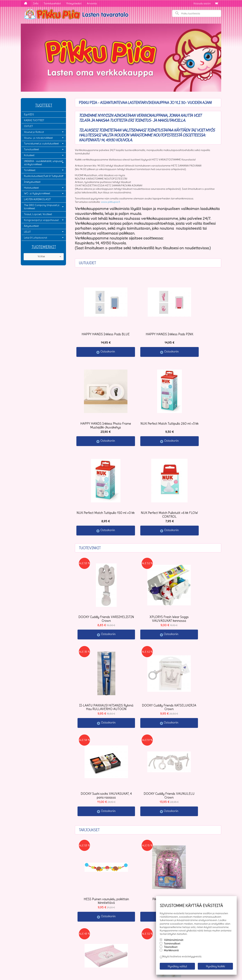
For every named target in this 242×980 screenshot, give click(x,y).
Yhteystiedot (74, 3)
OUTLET (28, 126)
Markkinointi (171, 953)
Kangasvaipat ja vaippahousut (41, 220)
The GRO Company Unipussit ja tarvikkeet (42, 207)
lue (130, 941)
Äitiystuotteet (31, 226)
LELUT (27, 232)
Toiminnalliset (172, 946)
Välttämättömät (174, 943)
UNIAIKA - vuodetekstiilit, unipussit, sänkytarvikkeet (44, 163)
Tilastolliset (171, 950)
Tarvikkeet (30, 170)
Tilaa (81, 948)
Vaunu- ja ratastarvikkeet (38, 138)
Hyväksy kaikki (215, 968)
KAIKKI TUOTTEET (34, 120)
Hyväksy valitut (177, 968)
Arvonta (92, 3)
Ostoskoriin (100, 337)
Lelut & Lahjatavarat (36, 238)
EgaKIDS (29, 114)
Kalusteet (29, 155)
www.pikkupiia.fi (111, 202)
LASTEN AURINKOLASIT (37, 199)
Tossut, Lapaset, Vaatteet (38, 214)
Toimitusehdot (52, 3)
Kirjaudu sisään (202, 3)
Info (36, 3)
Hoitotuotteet (31, 188)
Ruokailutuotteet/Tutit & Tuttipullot (43, 176)
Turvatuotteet (31, 149)
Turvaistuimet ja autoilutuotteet (41, 144)
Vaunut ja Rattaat (34, 132)
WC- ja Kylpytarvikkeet (37, 193)
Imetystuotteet (32, 182)
